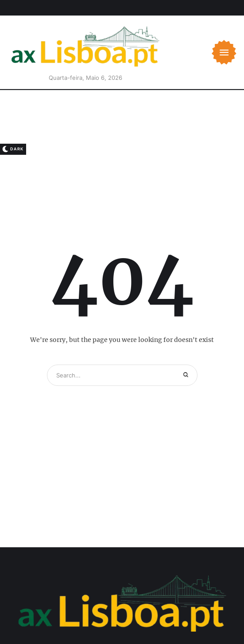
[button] (224, 52)
